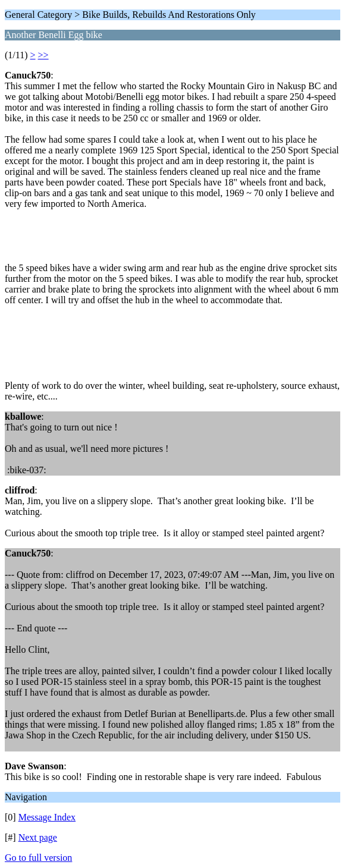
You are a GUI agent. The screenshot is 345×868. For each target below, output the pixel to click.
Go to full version (38, 858)
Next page (38, 837)
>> (43, 55)
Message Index (47, 817)
